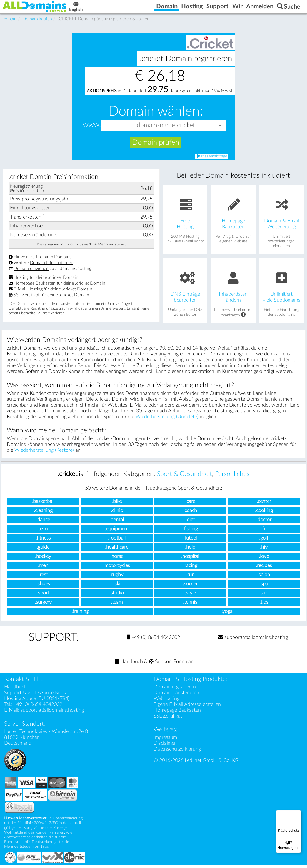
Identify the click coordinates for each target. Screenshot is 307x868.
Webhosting (167, 702)
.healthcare (117, 550)
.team (117, 605)
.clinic (117, 514)
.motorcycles (117, 569)
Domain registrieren (175, 690)
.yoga (227, 614)
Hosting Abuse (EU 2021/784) (37, 702)
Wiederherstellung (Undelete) (167, 420)
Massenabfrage (212, 159)
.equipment (117, 532)
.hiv (264, 550)
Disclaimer (165, 746)
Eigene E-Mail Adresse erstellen (187, 707)
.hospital (190, 559)
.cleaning (43, 514)
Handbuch (129, 665)
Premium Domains (54, 260)
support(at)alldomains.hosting (253, 640)
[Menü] (298, 813)
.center (264, 504)
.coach (190, 514)
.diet (190, 523)
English (90, 9)
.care (190, 504)
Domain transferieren (176, 696)
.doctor (264, 523)
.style (190, 596)
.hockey (43, 559)
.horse (117, 559)
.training (80, 614)
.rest (43, 578)
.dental (117, 523)
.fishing (190, 532)
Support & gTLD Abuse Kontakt (38, 696)
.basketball (43, 504)
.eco (43, 532)
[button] (220, 128)
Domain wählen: (156, 114)
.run (190, 578)
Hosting (21, 280)
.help (190, 550)
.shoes (43, 587)
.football (117, 541)
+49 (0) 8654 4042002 (153, 640)
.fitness (43, 541)
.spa (264, 587)
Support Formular (171, 665)
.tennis (190, 605)
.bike (117, 504)
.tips (264, 605)
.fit (264, 532)
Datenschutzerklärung (177, 752)
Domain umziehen (31, 272)
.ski (117, 587)
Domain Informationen (52, 266)
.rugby (117, 578)
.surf (264, 596)
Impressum (165, 740)
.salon (264, 578)
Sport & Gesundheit (184, 477)
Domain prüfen (156, 145)
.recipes (264, 569)
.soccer (190, 587)
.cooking (264, 514)
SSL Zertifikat (27, 298)
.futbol (190, 541)
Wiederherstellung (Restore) (44, 453)
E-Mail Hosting (28, 292)
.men (43, 569)
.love (264, 559)
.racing (190, 569)
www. (92, 128)
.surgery (43, 605)
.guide (43, 550)
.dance (43, 523)
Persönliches (232, 477)
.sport (43, 596)
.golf (264, 541)
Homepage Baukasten (35, 286)
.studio (117, 596)
